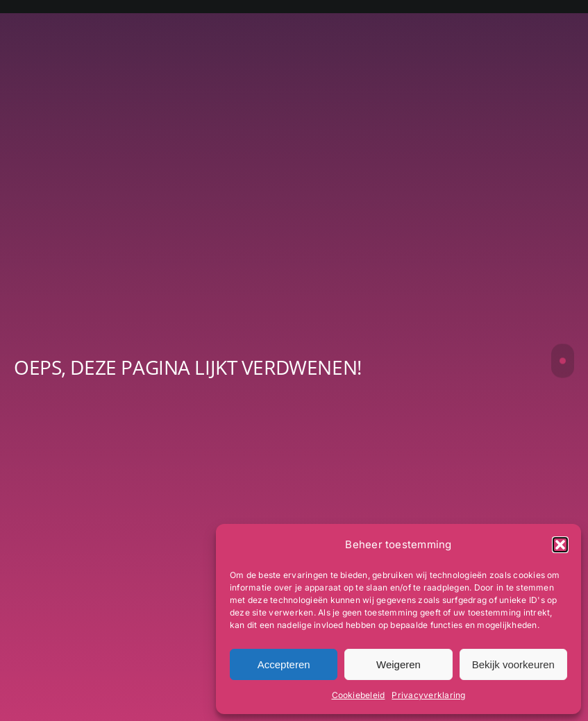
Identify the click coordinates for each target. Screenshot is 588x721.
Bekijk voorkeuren (513, 664)
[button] (560, 545)
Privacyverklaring (428, 695)
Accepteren (284, 664)
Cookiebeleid (359, 695)
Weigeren (398, 664)
